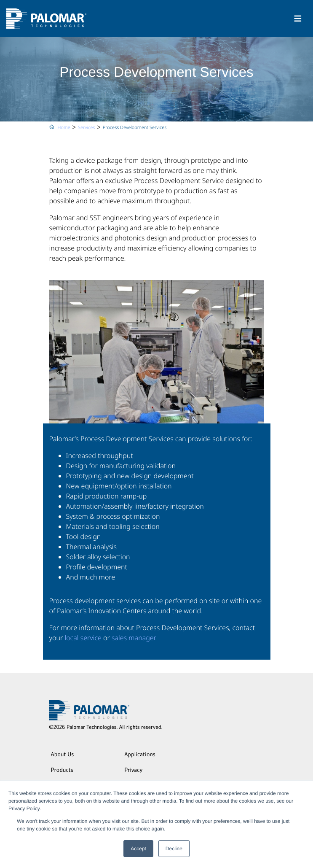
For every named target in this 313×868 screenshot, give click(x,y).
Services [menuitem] (87, 128)
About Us (63, 755)
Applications (140, 755)
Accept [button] (138, 849)
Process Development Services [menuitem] (135, 128)
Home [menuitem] (64, 128)
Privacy (133, 771)
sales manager (133, 638)
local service (83, 638)
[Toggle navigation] (298, 19)
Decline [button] (174, 849)
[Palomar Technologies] (46, 19)
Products (62, 771)
